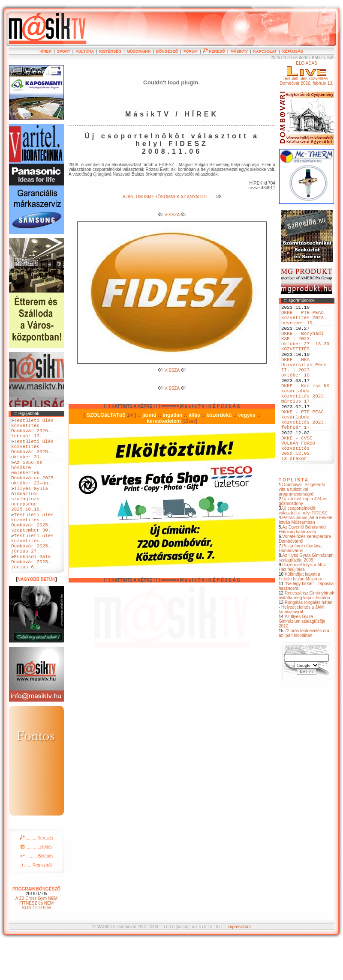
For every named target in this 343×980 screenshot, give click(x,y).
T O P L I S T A (293, 518)
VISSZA (172, 215)
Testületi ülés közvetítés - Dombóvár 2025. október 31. (32, 457)
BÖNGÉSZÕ (167, 51)
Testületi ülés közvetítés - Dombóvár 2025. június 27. (32, 574)
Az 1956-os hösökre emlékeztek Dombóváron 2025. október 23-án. (34, 486)
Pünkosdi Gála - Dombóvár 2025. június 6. (34, 597)
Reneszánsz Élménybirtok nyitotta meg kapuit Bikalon (307, 634)
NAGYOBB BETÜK (36, 617)
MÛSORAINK (139, 51)
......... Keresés (36, 875)
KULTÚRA (85, 51)
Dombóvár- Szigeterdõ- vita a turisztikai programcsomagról (303, 528)
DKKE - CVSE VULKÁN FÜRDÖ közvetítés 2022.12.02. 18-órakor (298, 484)
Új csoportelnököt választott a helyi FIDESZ (303, 549)
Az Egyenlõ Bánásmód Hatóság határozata (302, 568)
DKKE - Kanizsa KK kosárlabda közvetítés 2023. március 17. (305, 415)
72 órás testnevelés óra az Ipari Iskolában (304, 672)
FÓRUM (191, 51)
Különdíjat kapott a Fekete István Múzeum (300, 615)
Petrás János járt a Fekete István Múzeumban (305, 559)
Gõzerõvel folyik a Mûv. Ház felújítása (303, 606)
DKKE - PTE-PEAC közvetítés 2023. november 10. (304, 321)
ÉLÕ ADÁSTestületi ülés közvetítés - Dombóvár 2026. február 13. (306, 73)
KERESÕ (214, 51)
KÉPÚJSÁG (293, 51)
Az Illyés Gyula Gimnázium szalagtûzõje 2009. (306, 596)
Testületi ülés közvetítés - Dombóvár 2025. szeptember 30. (32, 548)
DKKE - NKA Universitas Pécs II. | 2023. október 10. (304, 383)
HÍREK (45, 51)
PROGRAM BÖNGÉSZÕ (36, 926)
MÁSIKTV (239, 51)
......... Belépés (36, 893)
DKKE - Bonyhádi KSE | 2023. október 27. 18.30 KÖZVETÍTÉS (305, 350)
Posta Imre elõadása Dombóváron (300, 587)
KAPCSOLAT (265, 51)
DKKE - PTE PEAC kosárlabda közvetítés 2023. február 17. (304, 448)
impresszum (239, 964)
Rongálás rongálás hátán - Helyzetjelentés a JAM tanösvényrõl (305, 646)
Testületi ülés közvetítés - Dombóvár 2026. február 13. (32, 431)
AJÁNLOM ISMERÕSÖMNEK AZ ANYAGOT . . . (172, 197)
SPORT (64, 51)
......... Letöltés (37, 884)
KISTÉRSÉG (110, 51)
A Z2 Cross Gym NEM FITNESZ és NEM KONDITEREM (36, 940)
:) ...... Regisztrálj (36, 902)
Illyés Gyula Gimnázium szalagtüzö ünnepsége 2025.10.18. (30, 519)
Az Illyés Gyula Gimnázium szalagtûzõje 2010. (302, 660)
